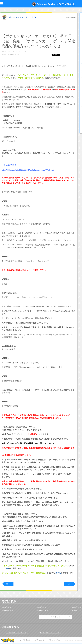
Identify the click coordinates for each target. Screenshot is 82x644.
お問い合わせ (26, 640)
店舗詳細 (70, 17)
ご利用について (39, 640)
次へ (70, 584)
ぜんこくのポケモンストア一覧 (50, 633)
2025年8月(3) (42, 607)
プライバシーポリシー (55, 640)
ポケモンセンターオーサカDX (23, 17)
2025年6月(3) (7, 611)
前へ (8, 584)
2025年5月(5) (42, 611)
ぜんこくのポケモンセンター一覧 (16, 633)
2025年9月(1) (7, 607)
